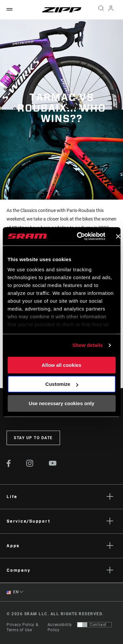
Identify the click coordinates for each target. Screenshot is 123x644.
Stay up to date (33, 438)
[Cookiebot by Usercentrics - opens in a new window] (79, 236)
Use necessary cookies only (61, 403)
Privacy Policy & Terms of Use (22, 627)
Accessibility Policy (60, 627)
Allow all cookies (61, 365)
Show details (88, 345)
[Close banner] (118, 236)
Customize (62, 384)
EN (12, 592)
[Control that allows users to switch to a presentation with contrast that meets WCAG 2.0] (94, 625)
